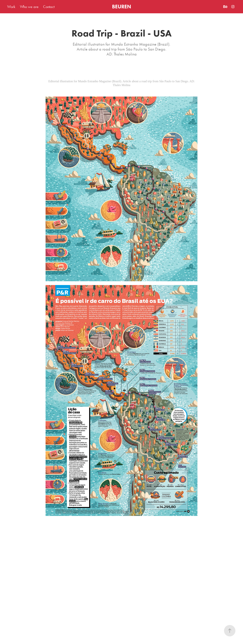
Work (11, 7)
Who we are (29, 7)
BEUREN (121, 7)
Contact (49, 7)
